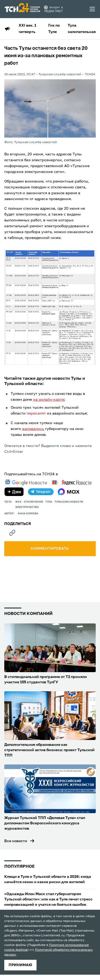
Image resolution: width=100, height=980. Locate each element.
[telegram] (41, 492)
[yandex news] (71, 483)
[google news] (26, 482)
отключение (33, 502)
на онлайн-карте (49, 400)
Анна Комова (28, 514)
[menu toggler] (93, 9)
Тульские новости (69, 502)
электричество (27, 507)
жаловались (33, 429)
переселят (36, 413)
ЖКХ (18, 502)
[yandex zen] (14, 492)
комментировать (50, 549)
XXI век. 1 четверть (27, 29)
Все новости (16, 841)
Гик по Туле (54, 29)
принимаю (20, 965)
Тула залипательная (82, 29)
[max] (69, 492)
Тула (49, 502)
